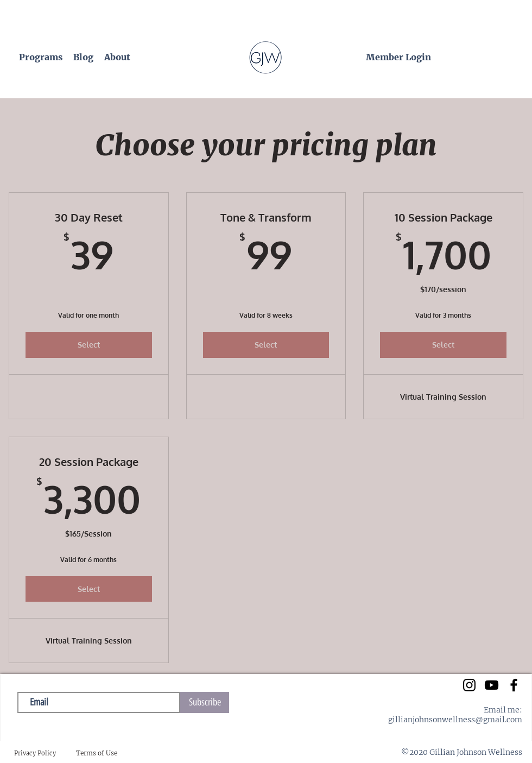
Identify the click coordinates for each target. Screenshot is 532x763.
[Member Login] (398, 57)
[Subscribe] (205, 702)
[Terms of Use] (96, 753)
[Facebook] (514, 685)
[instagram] (469, 685)
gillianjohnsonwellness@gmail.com (455, 720)
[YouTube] (492, 685)
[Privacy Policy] (35, 753)
